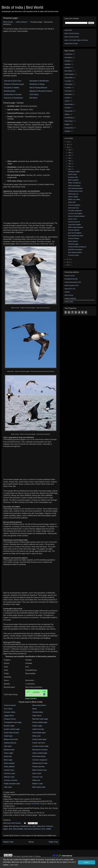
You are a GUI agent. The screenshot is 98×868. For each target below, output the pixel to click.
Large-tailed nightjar (74, 225)
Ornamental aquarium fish (73, 282)
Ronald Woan (50, 371)
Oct (70, 164)
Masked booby (9, 750)
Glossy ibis (8, 756)
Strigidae (67, 131)
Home (31, 842)
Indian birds (41, 826)
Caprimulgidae (69, 74)
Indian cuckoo (72, 219)
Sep (70, 161)
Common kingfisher (74, 205)
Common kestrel (10, 705)
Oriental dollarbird (74, 230)
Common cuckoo (73, 255)
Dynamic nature (70, 276)
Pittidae (67, 114)
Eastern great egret (39, 739)
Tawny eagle (8, 753)
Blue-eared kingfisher (75, 233)
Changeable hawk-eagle (13, 722)
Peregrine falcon (10, 719)
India (34, 826)
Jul (70, 158)
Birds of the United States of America (76, 40)
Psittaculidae (69, 121)
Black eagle (8, 760)
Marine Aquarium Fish (71, 285)
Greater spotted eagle (12, 729)
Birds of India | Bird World (22, 7)
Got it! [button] (87, 862)
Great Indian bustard (11, 733)
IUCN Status (34, 94)
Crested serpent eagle (40, 746)
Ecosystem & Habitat (11, 88)
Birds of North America (72, 37)
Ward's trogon (72, 174)
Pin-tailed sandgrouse (75, 211)
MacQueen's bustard (40, 750)
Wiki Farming (69, 295)
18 (68, 262)
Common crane (9, 773)
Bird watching (14, 826)
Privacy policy (69, 302)
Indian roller (72, 202)
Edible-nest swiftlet (74, 199)
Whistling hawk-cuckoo (75, 191)
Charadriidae (69, 78)
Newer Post (8, 842)
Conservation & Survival (13, 94)
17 (68, 259)
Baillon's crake (38, 784)
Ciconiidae (68, 81)
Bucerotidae (68, 71)
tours (43, 829)
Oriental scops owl (74, 222)
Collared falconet (10, 743)
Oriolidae (67, 108)
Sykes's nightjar (73, 197)
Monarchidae (69, 104)
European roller (73, 177)
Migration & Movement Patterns (41, 91)
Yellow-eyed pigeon (74, 186)
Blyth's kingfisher (73, 180)
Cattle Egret (8, 736)
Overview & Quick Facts (13, 81)
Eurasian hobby (10, 712)
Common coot (37, 777)
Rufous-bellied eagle (40, 722)
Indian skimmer (73, 241)
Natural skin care (70, 289)
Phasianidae (68, 111)
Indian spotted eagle (40, 753)
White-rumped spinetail (75, 227)
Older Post (53, 842)
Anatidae (67, 61)
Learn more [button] (14, 865)
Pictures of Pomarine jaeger (14, 84)
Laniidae (67, 98)
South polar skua (73, 208)
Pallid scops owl (73, 194)
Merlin (35, 709)
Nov (70, 166)
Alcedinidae (68, 58)
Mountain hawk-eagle (40, 719)
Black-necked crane (40, 770)
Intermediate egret (39, 733)
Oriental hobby (38, 712)
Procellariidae (69, 118)
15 (68, 144)
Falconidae (68, 91)
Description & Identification (39, 81)
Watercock (36, 780)
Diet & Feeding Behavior (38, 88)
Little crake (8, 787)
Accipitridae (68, 54)
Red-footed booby (39, 756)
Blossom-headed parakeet (76, 216)
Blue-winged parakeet (75, 252)
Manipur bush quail (11, 739)
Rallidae (67, 124)
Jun (70, 155)
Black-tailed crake (39, 787)
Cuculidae (68, 88)
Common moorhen (11, 780)
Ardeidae (67, 68)
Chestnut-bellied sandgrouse (77, 247)
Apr (70, 150)
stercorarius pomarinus (32, 829)
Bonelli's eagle (9, 726)
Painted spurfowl (38, 767)
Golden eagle (37, 726)
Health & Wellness (70, 298)
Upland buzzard (38, 729)
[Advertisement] (31, 47)
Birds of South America (72, 33)
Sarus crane (37, 773)
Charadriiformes (26, 826)
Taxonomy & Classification (13, 98)
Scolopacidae (69, 128)
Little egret (8, 746)
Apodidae (68, 64)
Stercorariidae (18, 829)
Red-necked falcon (39, 705)
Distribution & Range (37, 84)
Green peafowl (9, 763)
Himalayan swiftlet (74, 172)
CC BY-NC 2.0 (37, 804)
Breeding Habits (10, 91)
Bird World (33, 98)
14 (68, 142)
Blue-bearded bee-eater (76, 236)
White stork (36, 736)
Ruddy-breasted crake (12, 784)
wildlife (49, 829)
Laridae (67, 101)
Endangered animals (71, 279)
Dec (70, 169)
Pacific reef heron (39, 743)
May (70, 153)
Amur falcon (8, 709)
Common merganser (40, 760)
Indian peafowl (9, 767)
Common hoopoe (74, 238)
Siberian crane (9, 777)
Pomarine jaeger (73, 244)
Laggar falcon (9, 716)
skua (10, 829)
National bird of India (40, 763)
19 (68, 265)
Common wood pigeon (75, 213)
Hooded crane (9, 770)
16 (68, 147)
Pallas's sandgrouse (74, 183)
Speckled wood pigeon (75, 250)
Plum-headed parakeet (75, 188)
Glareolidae (68, 94)
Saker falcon (37, 716)
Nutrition (67, 292)
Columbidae (68, 84)
